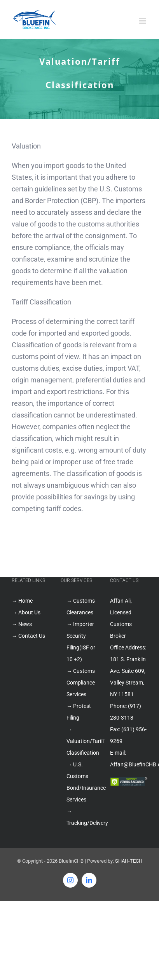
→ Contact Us (28, 636)
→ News (22, 624)
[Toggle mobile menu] (143, 21)
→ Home (22, 601)
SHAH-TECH (129, 861)
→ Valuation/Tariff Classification (82, 741)
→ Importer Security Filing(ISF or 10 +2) (81, 642)
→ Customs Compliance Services (81, 683)
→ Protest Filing (79, 712)
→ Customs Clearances (81, 607)
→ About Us (26, 612)
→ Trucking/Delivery (82, 817)
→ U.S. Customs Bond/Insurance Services (82, 782)
